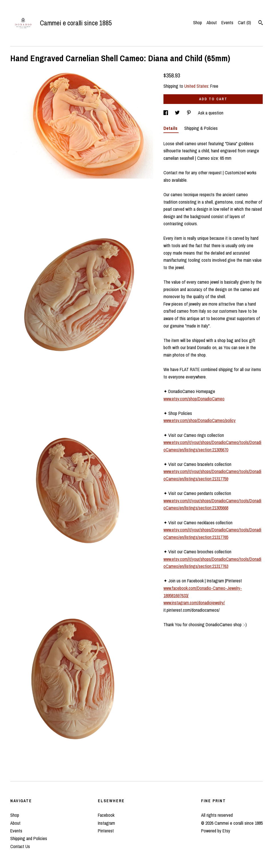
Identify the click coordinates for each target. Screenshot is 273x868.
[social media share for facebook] (166, 113)
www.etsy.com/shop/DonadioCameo (194, 399)
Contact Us (20, 846)
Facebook (106, 815)
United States (196, 86)
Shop (198, 22)
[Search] (261, 23)
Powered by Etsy (216, 831)
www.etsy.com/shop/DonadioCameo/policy (200, 420)
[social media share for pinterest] (189, 113)
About (212, 22)
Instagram (106, 823)
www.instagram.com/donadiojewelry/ (194, 603)
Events (227, 22)
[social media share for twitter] (178, 113)
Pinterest (106, 831)
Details (171, 128)
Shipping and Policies (29, 838)
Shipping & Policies (201, 128)
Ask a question (211, 113)
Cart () (244, 22)
